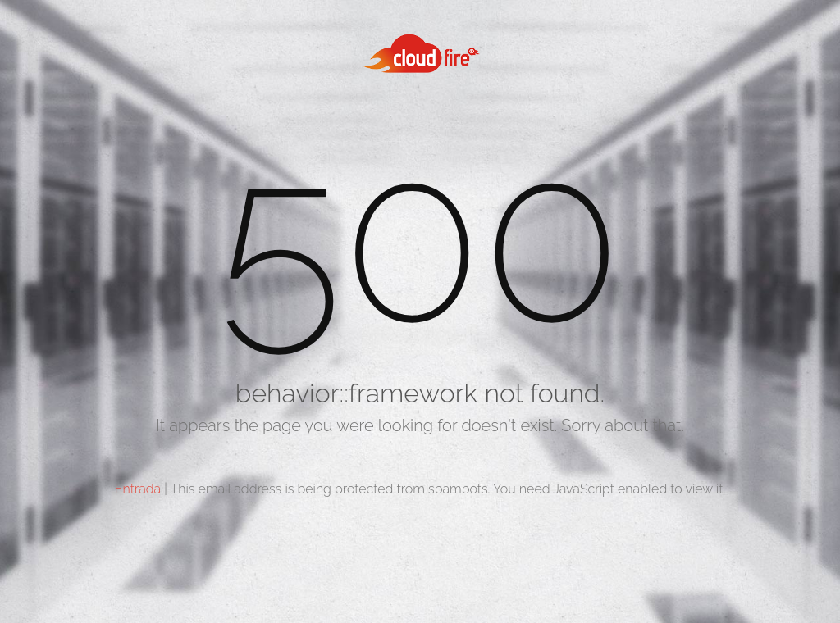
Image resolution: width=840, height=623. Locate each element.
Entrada (138, 489)
